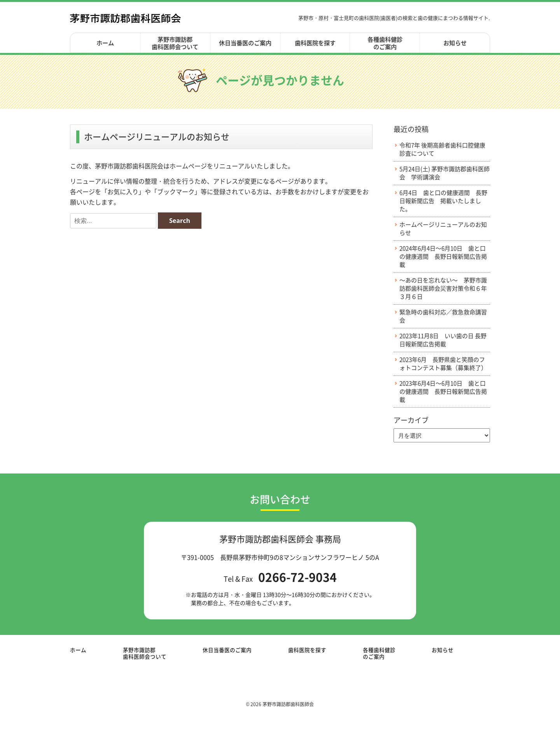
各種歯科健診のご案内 (385, 43)
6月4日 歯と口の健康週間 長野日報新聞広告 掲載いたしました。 (443, 201)
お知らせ (455, 43)
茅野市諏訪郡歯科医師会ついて (175, 43)
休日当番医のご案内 (245, 43)
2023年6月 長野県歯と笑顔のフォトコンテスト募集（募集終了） (443, 364)
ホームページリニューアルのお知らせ (443, 229)
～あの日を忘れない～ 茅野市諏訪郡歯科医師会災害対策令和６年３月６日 (443, 288)
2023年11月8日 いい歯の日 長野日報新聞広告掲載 (443, 340)
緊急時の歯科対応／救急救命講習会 (443, 316)
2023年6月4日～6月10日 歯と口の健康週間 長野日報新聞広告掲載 (443, 392)
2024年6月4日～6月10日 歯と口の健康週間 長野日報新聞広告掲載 (443, 257)
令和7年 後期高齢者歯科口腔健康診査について (442, 149)
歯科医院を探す (315, 43)
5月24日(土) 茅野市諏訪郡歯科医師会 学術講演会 (444, 173)
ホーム (105, 43)
